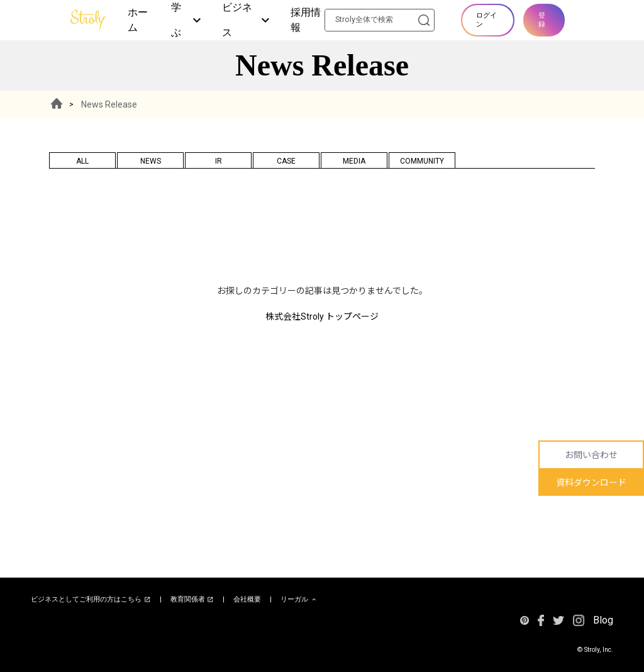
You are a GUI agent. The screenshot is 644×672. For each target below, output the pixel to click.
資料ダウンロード (591, 483)
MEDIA (354, 161)
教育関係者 (192, 600)
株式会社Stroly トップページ (322, 316)
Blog (603, 620)
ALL (82, 161)
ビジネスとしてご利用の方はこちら (91, 600)
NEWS (151, 161)
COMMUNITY (422, 161)
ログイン (486, 20)
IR (219, 161)
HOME (57, 104)
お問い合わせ (591, 455)
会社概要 (247, 599)
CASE (286, 161)
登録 (542, 20)
